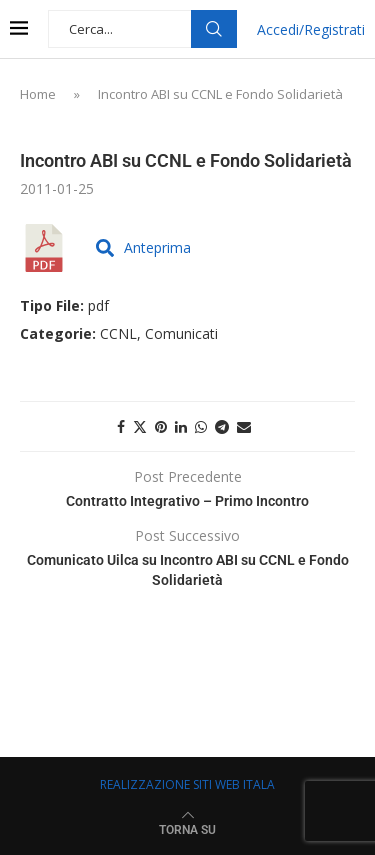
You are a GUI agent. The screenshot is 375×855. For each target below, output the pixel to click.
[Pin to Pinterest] (161, 426)
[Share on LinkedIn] (181, 426)
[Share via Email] (244, 426)
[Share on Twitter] (140, 426)
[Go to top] (187, 828)
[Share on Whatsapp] (201, 426)
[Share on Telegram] (222, 426)
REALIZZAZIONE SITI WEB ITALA (187, 784)
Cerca (214, 29)
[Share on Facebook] (121, 426)
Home (38, 94)
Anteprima (143, 247)
